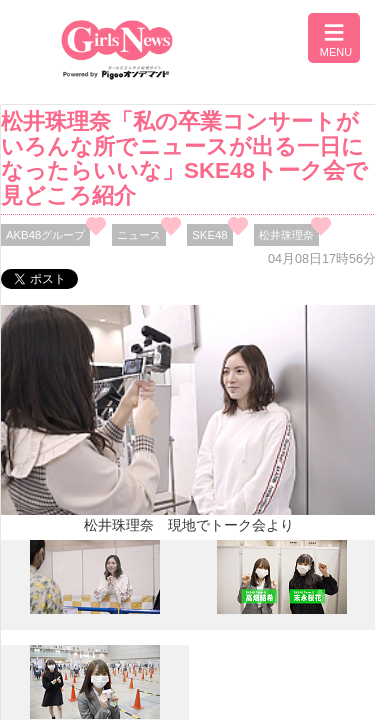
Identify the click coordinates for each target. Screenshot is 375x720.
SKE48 (209, 235)
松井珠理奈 (286, 235)
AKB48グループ (45, 235)
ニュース (139, 235)
